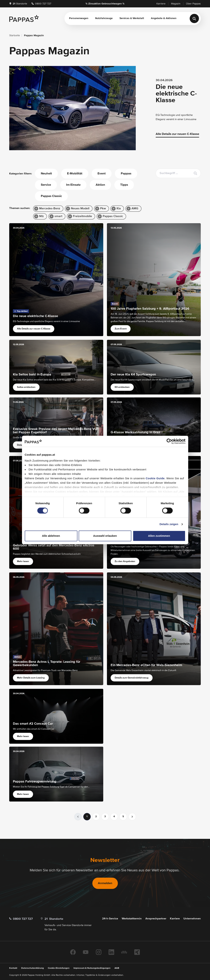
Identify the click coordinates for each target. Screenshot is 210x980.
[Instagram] (99, 952)
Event (102, 174)
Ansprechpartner (156, 919)
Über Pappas (193, 4)
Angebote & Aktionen (164, 18)
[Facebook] (73, 952)
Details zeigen (169, 524)
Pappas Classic (51, 196)
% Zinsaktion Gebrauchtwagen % (105, 4)
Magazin (176, 4)
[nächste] (132, 817)
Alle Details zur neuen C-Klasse (177, 134)
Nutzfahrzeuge (104, 18)
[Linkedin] (111, 952)
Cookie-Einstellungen (59, 968)
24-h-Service (110, 919)
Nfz (41, 216)
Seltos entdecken (26, 387)
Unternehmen (192, 919)
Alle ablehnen (51, 536)
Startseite (15, 35)
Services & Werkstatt (132, 18)
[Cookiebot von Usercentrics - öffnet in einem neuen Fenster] (169, 441)
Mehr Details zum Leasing (31, 678)
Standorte (18, 4)
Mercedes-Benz (50, 209)
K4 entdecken (122, 387)
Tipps (124, 185)
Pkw (103, 209)
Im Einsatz (73, 185)
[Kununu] (124, 952)
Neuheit (46, 174)
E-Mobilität (75, 174)
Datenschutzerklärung (33, 968)
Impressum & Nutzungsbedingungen (92, 968)
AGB (117, 968)
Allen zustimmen (159, 536)
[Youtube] (86, 952)
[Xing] (137, 952)
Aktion (100, 185)
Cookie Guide (155, 478)
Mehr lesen (23, 561)
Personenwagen (79, 18)
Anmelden (105, 883)
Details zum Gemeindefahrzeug (132, 678)
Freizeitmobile (82, 216)
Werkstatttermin (132, 919)
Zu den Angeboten (125, 561)
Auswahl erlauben (105, 536)
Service (46, 185)
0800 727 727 (41, 4)
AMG (135, 209)
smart (58, 216)
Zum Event (121, 329)
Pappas (126, 174)
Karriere (161, 4)
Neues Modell (80, 209)
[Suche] (194, 18)
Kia (119, 209)
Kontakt (13, 968)
